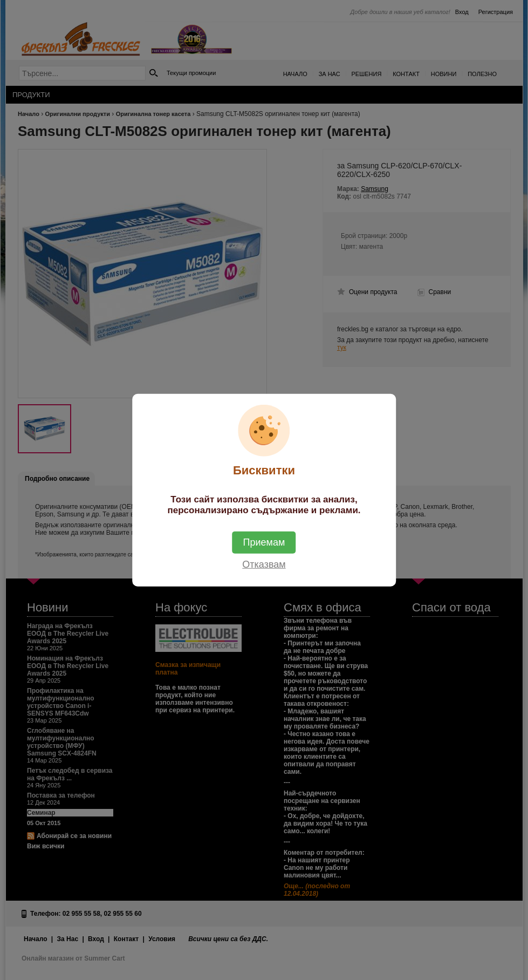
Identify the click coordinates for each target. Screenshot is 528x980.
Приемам (264, 542)
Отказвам (264, 564)
